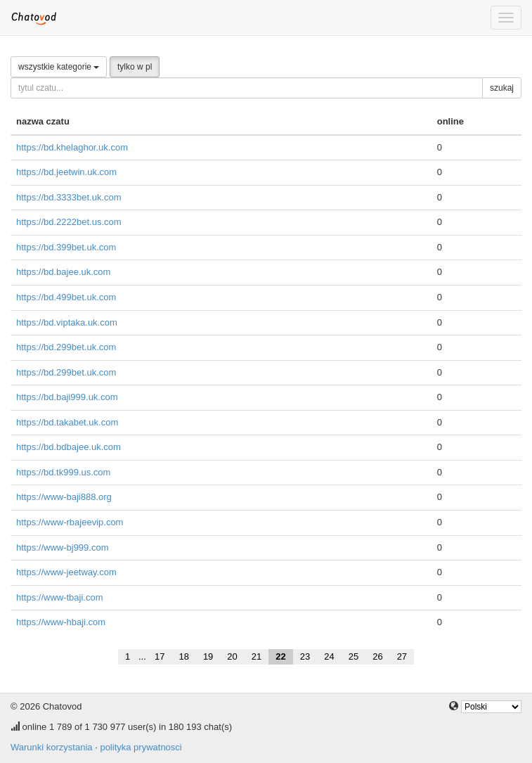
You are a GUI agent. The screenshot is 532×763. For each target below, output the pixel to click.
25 (353, 656)
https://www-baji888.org (64, 497)
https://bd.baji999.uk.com (67, 397)
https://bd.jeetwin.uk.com (66, 172)
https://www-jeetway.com (66, 572)
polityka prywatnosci (141, 747)
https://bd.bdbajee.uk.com (69, 447)
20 (232, 656)
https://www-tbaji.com (60, 597)
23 (305, 656)
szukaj (502, 88)
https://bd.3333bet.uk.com (69, 197)
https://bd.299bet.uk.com (66, 347)
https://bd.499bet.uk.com (66, 297)
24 (329, 656)
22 (280, 656)
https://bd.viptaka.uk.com (67, 322)
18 (183, 656)
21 (257, 656)
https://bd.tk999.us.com (63, 472)
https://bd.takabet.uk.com (67, 422)
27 (402, 656)
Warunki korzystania (52, 747)
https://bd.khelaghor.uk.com (72, 147)
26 (377, 656)
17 (160, 656)
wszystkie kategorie (59, 67)
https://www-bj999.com (63, 547)
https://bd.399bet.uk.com (66, 247)
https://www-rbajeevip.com (70, 522)
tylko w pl (135, 67)
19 (208, 656)
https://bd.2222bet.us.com (69, 222)
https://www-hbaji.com (61, 622)
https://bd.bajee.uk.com (63, 272)
